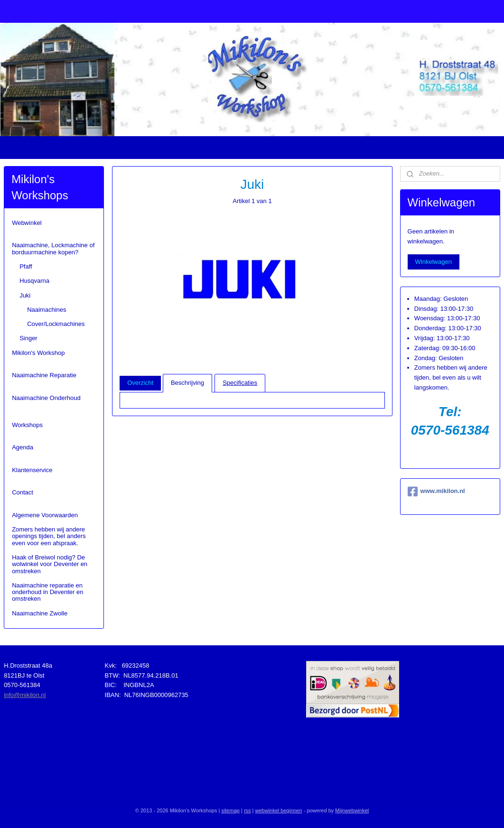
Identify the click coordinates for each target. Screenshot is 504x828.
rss (247, 810)
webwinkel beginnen (279, 810)
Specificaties (240, 383)
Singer (28, 338)
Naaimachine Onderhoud (46, 398)
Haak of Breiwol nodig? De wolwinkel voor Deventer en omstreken (50, 564)
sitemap (230, 810)
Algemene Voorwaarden (45, 515)
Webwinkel (27, 223)
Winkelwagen (434, 262)
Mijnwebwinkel (352, 810)
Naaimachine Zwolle (40, 613)
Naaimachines (47, 310)
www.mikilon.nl (436, 492)
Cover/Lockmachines (56, 324)
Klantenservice (32, 470)
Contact (23, 492)
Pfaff (26, 266)
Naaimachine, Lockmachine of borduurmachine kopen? (53, 248)
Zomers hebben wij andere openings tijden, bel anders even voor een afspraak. (49, 536)
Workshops (27, 425)
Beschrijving (187, 383)
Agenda (23, 447)
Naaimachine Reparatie (44, 375)
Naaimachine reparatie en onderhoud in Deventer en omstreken (47, 592)
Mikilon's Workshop (38, 353)
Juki (25, 295)
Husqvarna (34, 281)
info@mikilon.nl (25, 695)
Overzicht (140, 383)
